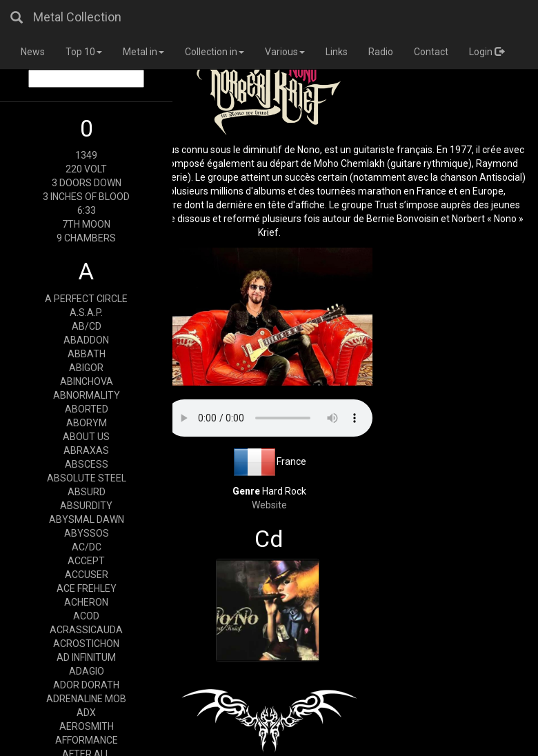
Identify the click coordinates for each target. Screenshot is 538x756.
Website (269, 505)
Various (285, 52)
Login (487, 52)
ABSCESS (87, 464)
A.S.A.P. (86, 312)
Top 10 (84, 52)
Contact (431, 52)
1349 (86, 155)
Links (337, 52)
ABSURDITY (86, 506)
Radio (381, 52)
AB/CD (87, 326)
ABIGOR (86, 368)
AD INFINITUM (86, 657)
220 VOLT (86, 169)
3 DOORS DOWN (87, 183)
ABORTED (87, 409)
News (33, 52)
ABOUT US (86, 437)
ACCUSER (87, 575)
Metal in (143, 52)
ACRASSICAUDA (86, 630)
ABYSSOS (87, 533)
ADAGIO (87, 671)
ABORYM (87, 423)
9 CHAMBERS (86, 238)
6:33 (87, 210)
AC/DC (87, 547)
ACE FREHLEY (87, 588)
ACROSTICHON (86, 644)
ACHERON (86, 602)
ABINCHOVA (87, 381)
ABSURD (87, 492)
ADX (86, 713)
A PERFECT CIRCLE (86, 299)
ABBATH (87, 354)
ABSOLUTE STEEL (87, 478)
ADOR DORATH (86, 685)
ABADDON (86, 340)
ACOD (86, 616)
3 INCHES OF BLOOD (86, 197)
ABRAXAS (86, 450)
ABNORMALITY (87, 395)
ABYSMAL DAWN (87, 519)
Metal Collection (77, 17)
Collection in (215, 52)
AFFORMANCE (87, 740)
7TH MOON (86, 224)
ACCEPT (86, 561)
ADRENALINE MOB (86, 699)
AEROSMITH (87, 726)
